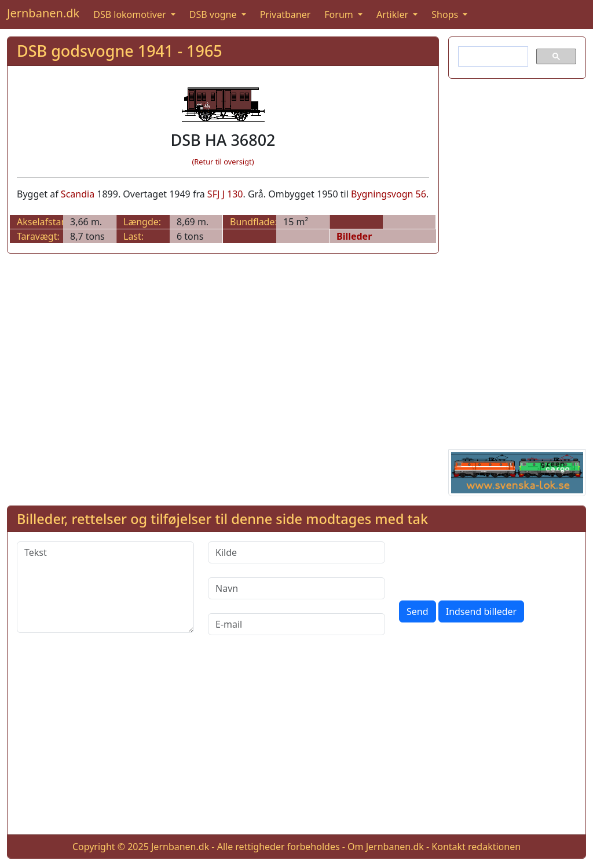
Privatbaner (285, 14)
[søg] (492, 57)
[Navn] (296, 588)
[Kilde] (296, 552)
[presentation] (487, 564)
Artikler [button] (393, 14)
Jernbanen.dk (43, 13)
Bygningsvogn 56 (389, 194)
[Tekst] (105, 587)
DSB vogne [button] (214, 14)
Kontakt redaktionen (476, 847)
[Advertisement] (517, 262)
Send (418, 611)
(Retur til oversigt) (223, 162)
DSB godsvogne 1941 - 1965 (120, 51)
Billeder (354, 236)
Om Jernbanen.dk (386, 847)
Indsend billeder (481, 611)
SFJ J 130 (225, 194)
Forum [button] (340, 14)
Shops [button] (446, 14)
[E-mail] (296, 624)
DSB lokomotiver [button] (131, 14)
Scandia (78, 194)
